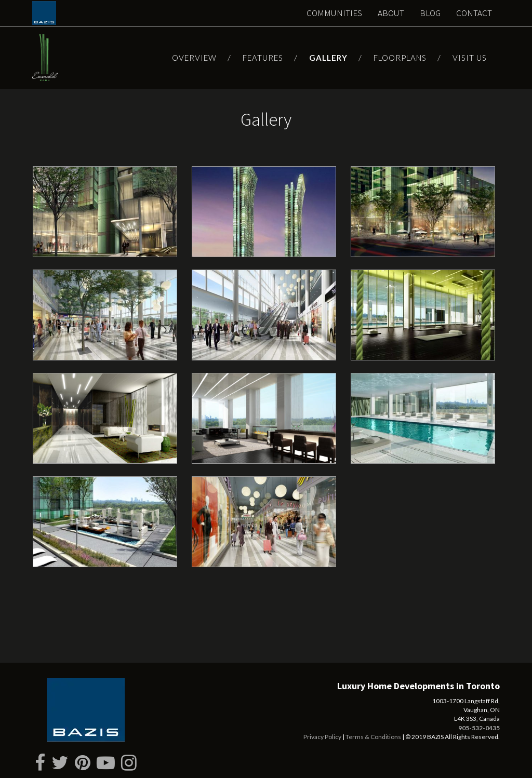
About (391, 13)
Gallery (328, 58)
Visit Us (470, 58)
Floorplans (400, 58)
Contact (474, 13)
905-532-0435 (479, 728)
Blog (430, 13)
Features (263, 58)
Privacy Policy (322, 737)
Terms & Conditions (373, 737)
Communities (334, 13)
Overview (194, 58)
